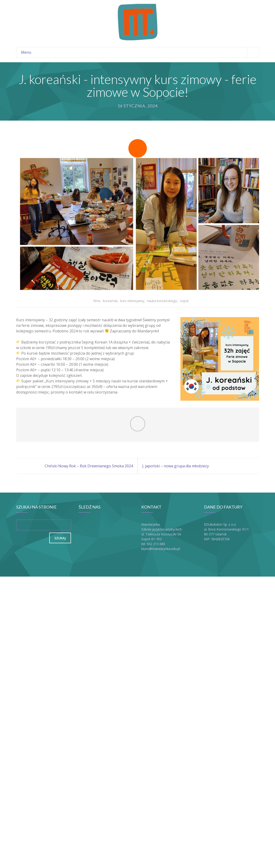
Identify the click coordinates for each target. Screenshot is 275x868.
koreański (110, 301)
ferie (97, 301)
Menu (140, 52)
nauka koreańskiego (162, 301)
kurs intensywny (132, 301)
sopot (184, 301)
